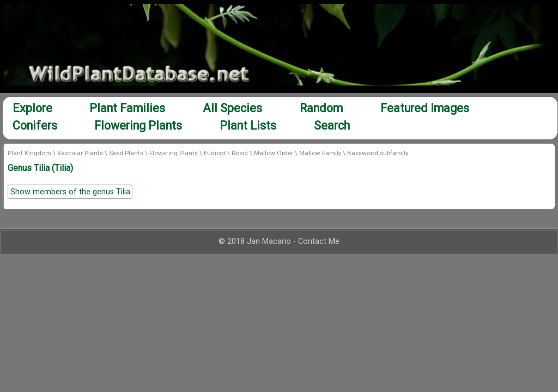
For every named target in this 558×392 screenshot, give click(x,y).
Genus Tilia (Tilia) (40, 168)
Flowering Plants (138, 125)
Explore (32, 108)
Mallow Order (274, 153)
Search (332, 125)
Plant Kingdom (29, 153)
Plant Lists (248, 125)
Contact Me (319, 241)
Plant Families (127, 108)
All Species (232, 108)
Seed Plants (126, 153)
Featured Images (425, 108)
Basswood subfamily (378, 153)
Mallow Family (320, 153)
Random (321, 108)
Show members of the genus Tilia (70, 192)
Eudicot (215, 153)
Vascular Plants (80, 153)
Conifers (35, 125)
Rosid (240, 153)
